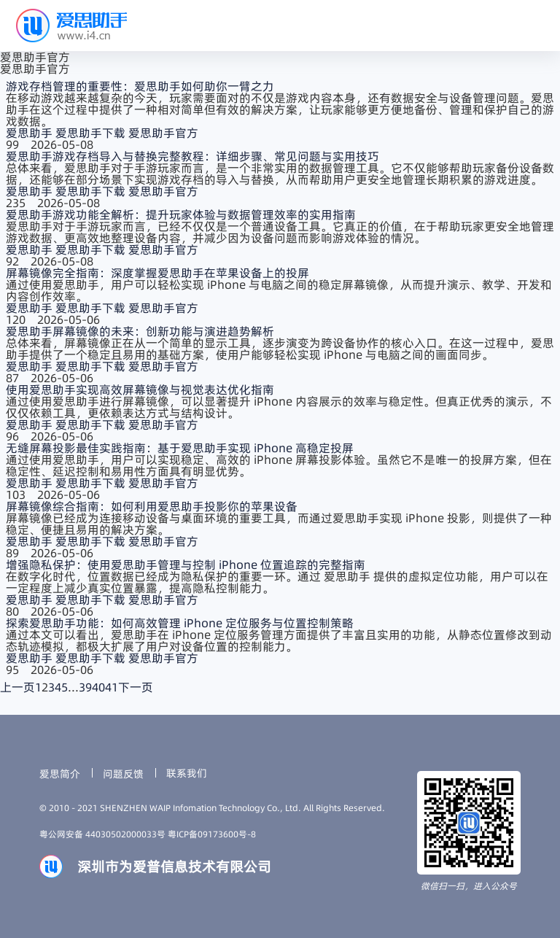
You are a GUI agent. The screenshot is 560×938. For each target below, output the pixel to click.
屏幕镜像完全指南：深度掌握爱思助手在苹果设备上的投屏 (157, 273)
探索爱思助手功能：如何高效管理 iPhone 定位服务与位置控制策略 (180, 623)
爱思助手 (31, 133)
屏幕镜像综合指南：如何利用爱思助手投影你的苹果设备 (152, 506)
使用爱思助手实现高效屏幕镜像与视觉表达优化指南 (140, 389)
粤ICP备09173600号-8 (212, 834)
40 (98, 687)
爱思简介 (60, 774)
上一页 (17, 687)
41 (112, 687)
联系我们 (187, 773)
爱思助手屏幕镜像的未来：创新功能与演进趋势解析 (140, 331)
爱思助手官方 (163, 133)
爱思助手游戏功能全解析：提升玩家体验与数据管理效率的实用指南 (181, 214)
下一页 (136, 687)
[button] (532, 26)
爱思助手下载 (92, 133)
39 (85, 687)
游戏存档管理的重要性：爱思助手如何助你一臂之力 (140, 86)
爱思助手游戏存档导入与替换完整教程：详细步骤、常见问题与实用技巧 (192, 156)
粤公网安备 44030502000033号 (104, 834)
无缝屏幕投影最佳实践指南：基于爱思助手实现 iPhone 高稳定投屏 (180, 448)
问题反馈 (123, 774)
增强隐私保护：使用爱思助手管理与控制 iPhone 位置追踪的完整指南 (186, 565)
